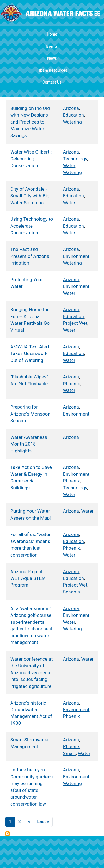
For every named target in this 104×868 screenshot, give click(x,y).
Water (69, 165)
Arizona (71, 108)
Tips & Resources (52, 70)
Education (73, 115)
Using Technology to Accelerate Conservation (32, 226)
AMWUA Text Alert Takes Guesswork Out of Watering (30, 354)
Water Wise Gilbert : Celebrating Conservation (31, 159)
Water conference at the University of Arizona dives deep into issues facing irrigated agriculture (31, 673)
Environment (76, 256)
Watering (72, 122)
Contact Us (52, 82)
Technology (75, 159)
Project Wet (75, 323)
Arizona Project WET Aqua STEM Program (28, 578)
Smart (69, 753)
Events (52, 46)
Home (52, 34)
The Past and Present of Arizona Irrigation (30, 256)
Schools (71, 592)
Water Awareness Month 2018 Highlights (29, 444)
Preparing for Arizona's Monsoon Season (30, 414)
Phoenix (71, 384)
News (52, 58)
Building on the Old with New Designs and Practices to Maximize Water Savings (30, 122)
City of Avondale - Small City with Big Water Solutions (30, 196)
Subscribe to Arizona (7, 834)
